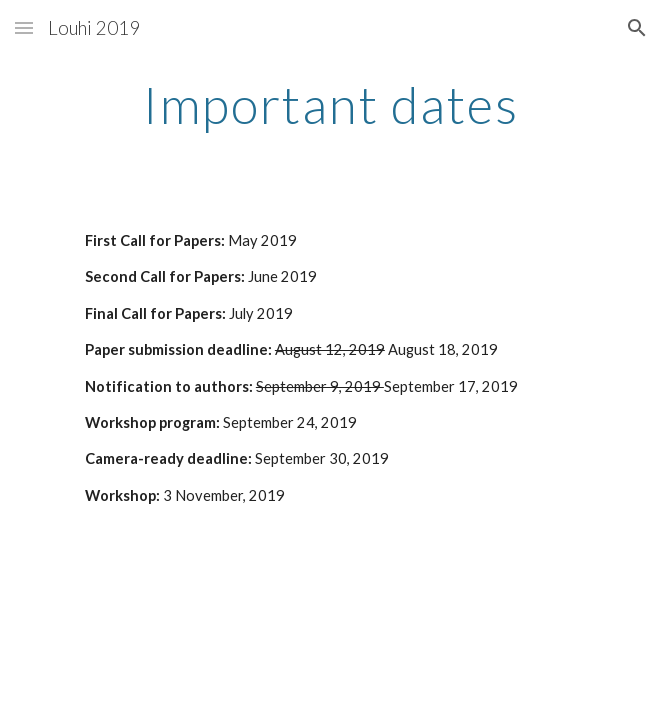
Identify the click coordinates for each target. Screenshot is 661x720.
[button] (24, 27)
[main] (330, 105)
